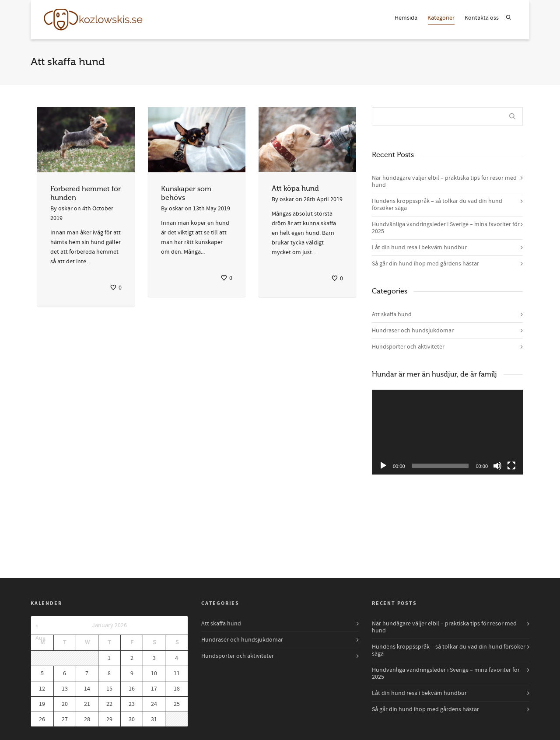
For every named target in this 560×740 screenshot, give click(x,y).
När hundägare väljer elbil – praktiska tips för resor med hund (444, 182)
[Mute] (497, 466)
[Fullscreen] (511, 466)
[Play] (383, 466)
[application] (447, 432)
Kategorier (441, 19)
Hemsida (406, 18)
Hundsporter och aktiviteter (408, 347)
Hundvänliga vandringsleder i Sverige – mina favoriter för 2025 (446, 228)
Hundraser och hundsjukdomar (413, 331)
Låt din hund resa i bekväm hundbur (419, 248)
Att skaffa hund (392, 314)
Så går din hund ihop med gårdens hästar (425, 264)
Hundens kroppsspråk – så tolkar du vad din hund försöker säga (437, 205)
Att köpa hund (295, 188)
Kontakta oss (482, 18)
